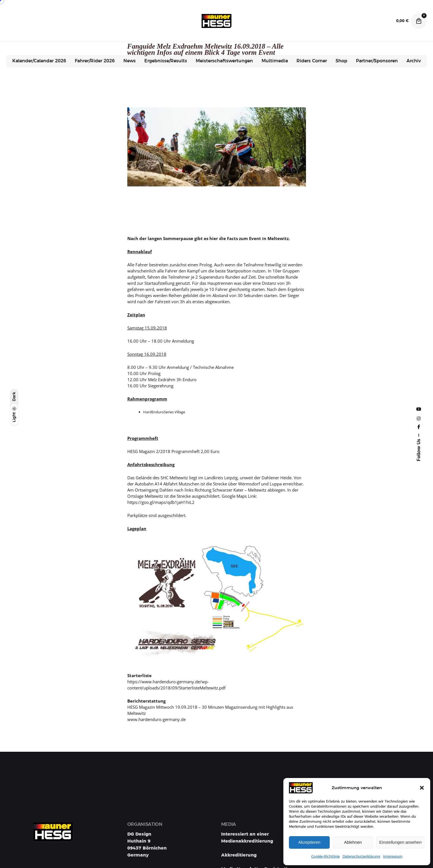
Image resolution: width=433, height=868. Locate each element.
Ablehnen (353, 842)
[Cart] (419, 21)
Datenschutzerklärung (361, 857)
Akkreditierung (239, 855)
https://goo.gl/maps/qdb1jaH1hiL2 (161, 502)
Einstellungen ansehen (400, 842)
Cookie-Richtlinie (326, 857)
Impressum (393, 857)
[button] (422, 788)
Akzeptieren (309, 842)
